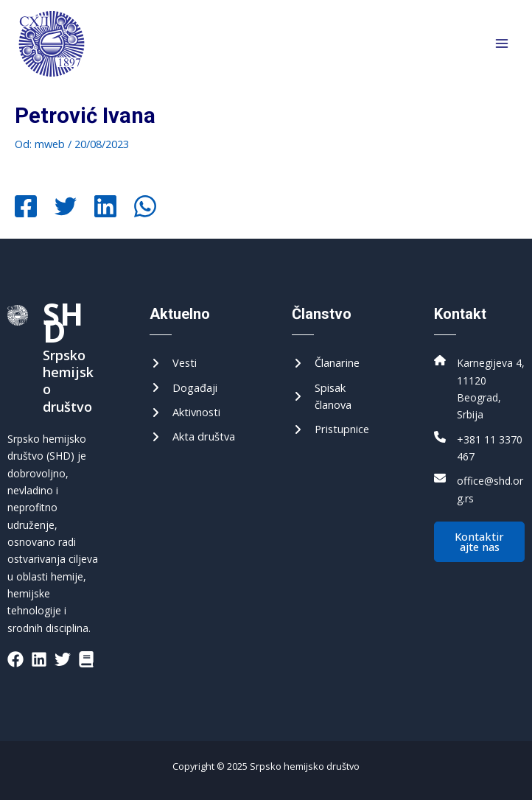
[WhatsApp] (145, 208)
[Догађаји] (183, 388)
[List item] (15, 659)
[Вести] (173, 363)
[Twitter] (66, 208)
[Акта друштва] (192, 436)
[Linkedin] (105, 208)
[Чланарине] (326, 363)
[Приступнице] (330, 429)
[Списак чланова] (337, 397)
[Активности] (185, 412)
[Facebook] (26, 208)
